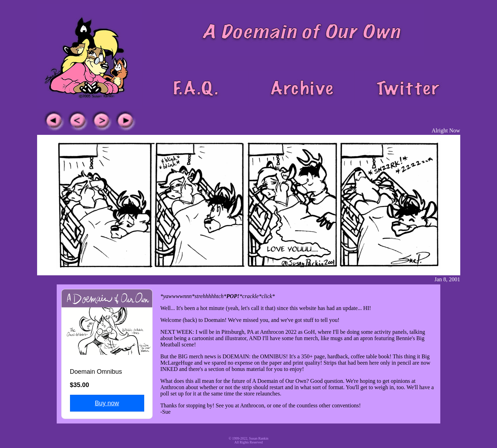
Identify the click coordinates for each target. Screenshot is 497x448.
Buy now (107, 403)
